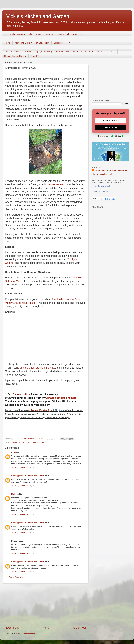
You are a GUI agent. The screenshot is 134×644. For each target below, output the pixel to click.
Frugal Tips (36, 56)
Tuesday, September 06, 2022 (24, 467)
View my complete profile (103, 174)
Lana (14, 452)
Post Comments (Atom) (26, 633)
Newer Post (12, 628)
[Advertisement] (45, 605)
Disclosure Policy (62, 43)
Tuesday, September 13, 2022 (24, 553)
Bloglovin (60, 410)
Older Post (80, 628)
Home (8, 43)
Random (41, 442)
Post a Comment (16, 577)
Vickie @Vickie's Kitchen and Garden (28, 476)
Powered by (111, 136)
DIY (83, 34)
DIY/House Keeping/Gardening (37, 51)
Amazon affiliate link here (61, 398)
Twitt (33, 410)
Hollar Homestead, (55, 184)
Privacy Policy (43, 43)
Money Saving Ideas (67, 34)
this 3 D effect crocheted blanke (37, 368)
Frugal (39, 34)
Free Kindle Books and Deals (18, 34)
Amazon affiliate (22, 394)
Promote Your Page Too (100, 191)
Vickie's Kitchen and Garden (38, 16)
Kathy (14, 494)
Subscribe (111, 128)
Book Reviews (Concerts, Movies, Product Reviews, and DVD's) (86, 51)
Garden (50, 34)
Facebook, (44, 410)
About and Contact (23, 43)
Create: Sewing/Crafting (15, 56)
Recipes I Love (12, 51)
